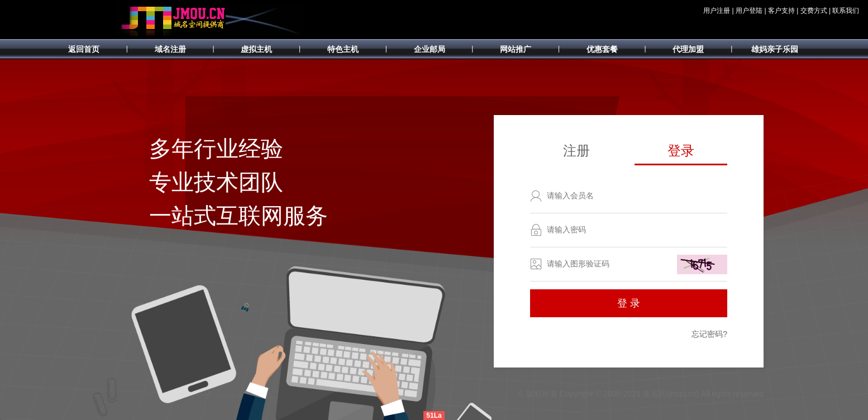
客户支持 (781, 11)
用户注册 (717, 11)
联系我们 (846, 11)
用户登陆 (749, 11)
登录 (681, 151)
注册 (576, 151)
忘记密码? (709, 334)
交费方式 (814, 11)
